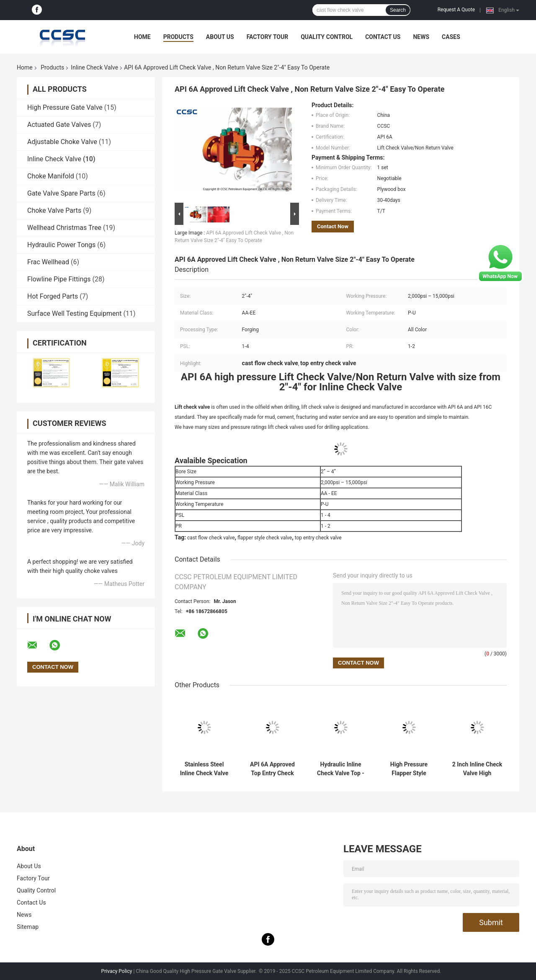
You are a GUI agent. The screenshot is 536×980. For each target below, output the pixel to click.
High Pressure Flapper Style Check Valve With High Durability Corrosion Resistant (409, 769)
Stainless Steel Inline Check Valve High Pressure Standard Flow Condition (204, 769)
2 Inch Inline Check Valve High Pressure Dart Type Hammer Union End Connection (477, 769)
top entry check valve (318, 538)
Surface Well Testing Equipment (75, 313)
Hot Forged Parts (53, 296)
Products (178, 37)
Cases (451, 37)
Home (142, 37)
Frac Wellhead (48, 262)
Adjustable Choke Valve (62, 142)
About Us (220, 37)
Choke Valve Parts (54, 210)
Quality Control (327, 37)
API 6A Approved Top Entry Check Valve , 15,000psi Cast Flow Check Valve (272, 769)
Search (398, 10)
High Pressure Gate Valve (65, 107)
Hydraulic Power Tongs (61, 245)
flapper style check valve (265, 538)
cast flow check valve (211, 538)
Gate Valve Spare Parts (61, 193)
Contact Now (333, 226)
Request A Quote (456, 10)
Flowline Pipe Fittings (59, 279)
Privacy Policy (117, 971)
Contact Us (383, 37)
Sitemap (28, 927)
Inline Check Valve (94, 67)
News (421, 37)
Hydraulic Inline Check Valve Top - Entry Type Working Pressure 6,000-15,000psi (341, 769)
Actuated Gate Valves (59, 125)
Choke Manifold (51, 176)
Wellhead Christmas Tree (64, 228)
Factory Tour (268, 37)
